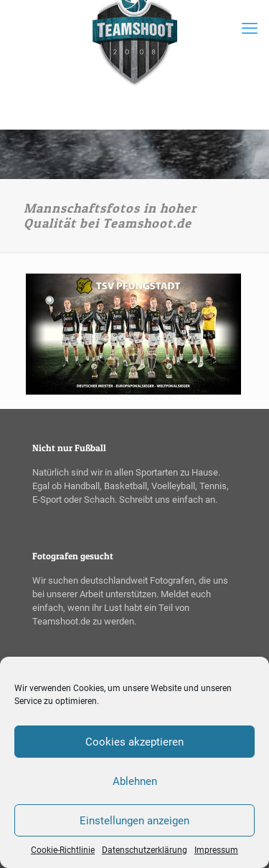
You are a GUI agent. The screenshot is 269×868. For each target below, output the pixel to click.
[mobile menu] (250, 29)
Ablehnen (135, 781)
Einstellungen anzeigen (134, 821)
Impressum (216, 850)
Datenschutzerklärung (145, 850)
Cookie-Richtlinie (63, 850)
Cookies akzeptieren (134, 742)
